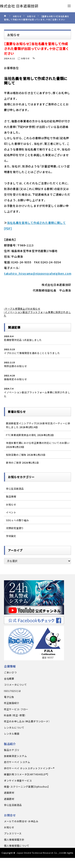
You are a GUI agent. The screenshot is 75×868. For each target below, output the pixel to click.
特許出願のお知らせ (15, 366)
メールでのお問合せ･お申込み (21, 821)
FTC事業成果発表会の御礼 (21, 435)
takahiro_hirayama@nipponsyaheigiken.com (38, 273)
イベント (11, 512)
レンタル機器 (12, 734)
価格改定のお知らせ (15, 379)
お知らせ (25, 58)
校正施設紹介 (12, 703)
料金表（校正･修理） (15, 715)
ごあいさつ (10, 672)
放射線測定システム (15, 756)
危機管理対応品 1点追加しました (23, 340)
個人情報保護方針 (14, 839)
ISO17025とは (12, 691)
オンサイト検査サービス (18, 780)
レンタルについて (14, 727)
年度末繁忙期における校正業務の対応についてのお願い (38, 443)
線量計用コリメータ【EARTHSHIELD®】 (26, 774)
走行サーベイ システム (17, 762)
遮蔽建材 (9, 799)
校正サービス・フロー (16, 709)
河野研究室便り (15, 528)
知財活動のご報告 (16, 455)
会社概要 (9, 679)
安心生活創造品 (15, 489)
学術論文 (11, 536)
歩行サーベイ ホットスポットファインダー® (29, 768)
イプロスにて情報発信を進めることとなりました (32, 353)
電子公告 (9, 697)
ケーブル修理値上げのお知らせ (23, 309)
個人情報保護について (17, 846)
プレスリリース (13, 833)
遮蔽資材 (9, 793)
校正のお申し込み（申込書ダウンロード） (27, 721)
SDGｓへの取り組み (17, 520)
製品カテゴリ (12, 750)
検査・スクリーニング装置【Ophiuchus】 (26, 786)
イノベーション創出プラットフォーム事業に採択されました (37, 394)
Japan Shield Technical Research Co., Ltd (40, 853)
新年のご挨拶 (14, 463)
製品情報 (11, 496)
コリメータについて (15, 685)
